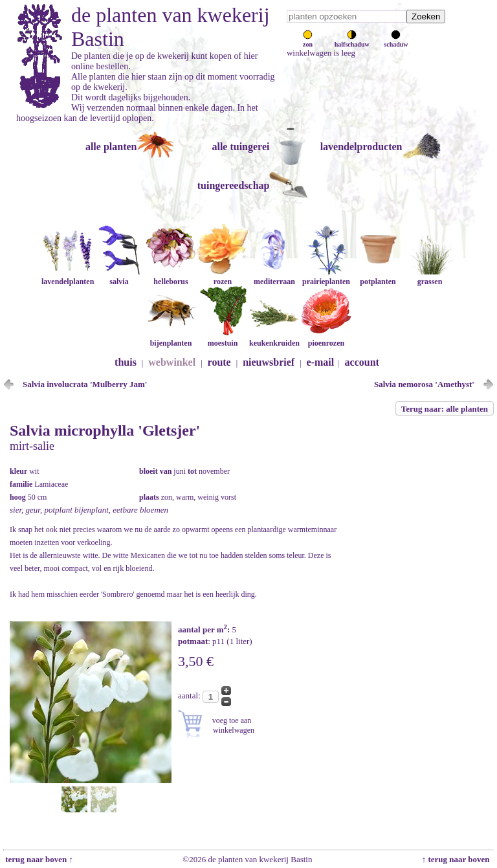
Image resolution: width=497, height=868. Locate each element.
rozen (223, 277)
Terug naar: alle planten (445, 409)
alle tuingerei (240, 147)
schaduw (396, 41)
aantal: (190, 696)
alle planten (111, 147)
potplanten (378, 277)
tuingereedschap (234, 185)
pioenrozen (326, 338)
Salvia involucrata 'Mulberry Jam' (85, 384)
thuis (126, 362)
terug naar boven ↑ (38, 859)
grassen (430, 277)
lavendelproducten (361, 147)
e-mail (321, 362)
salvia (119, 277)
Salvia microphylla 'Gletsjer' (105, 430)
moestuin (223, 338)
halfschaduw (352, 41)
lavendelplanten (68, 277)
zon (308, 41)
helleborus (171, 277)
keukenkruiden (274, 338)
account (362, 362)
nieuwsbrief (269, 362)
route (219, 362)
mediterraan (274, 277)
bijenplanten (171, 338)
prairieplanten (326, 277)
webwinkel (172, 362)
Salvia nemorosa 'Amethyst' (424, 384)
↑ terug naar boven (458, 859)
